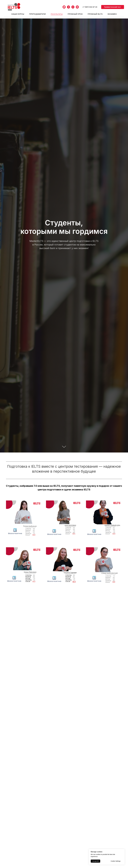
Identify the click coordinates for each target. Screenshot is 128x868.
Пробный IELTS (95, 14)
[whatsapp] (64, 7)
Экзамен (112, 14)
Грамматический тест (113, 7)
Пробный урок (75, 14)
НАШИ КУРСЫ (18, 14)
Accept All (95, 861)
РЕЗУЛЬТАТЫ (57, 14)
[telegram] (68, 7)
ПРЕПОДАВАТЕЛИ (37, 14)
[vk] (73, 7)
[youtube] (77, 7)
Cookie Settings (116, 861)
